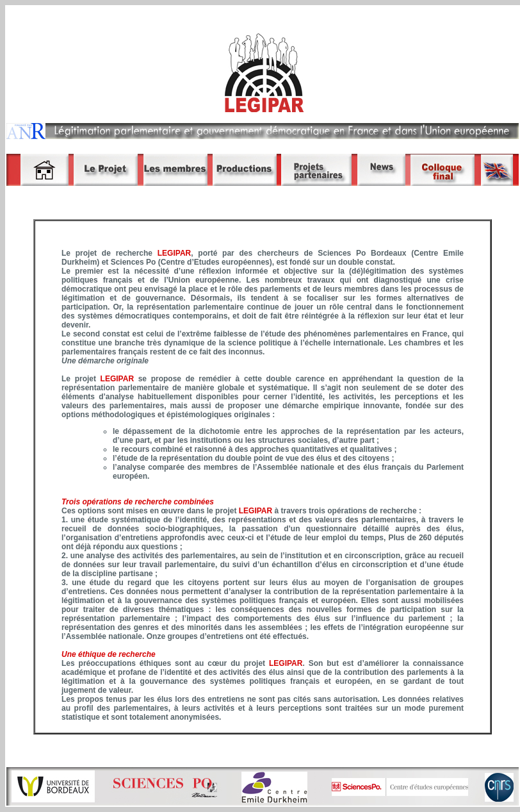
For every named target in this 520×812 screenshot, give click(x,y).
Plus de (401, 538)
